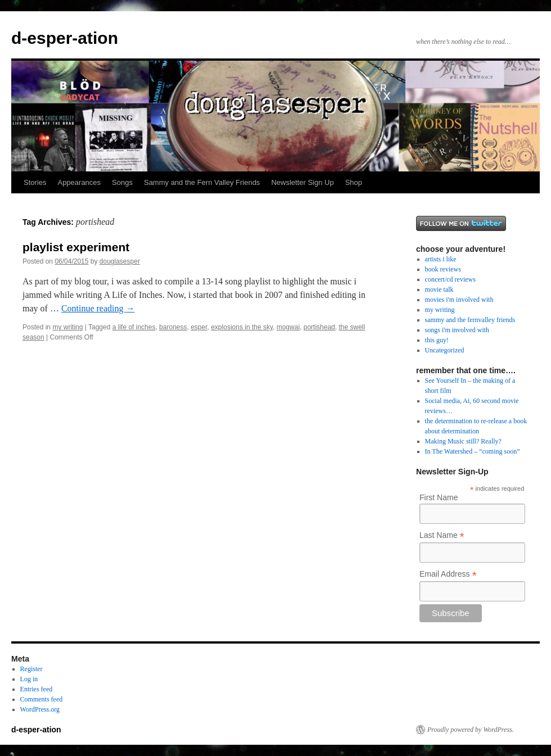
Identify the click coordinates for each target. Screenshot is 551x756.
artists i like (441, 259)
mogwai (288, 327)
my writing (67, 327)
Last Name (442, 535)
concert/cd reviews (450, 279)
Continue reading (98, 308)
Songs (122, 182)
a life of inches (134, 327)
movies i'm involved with (459, 300)
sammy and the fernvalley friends (470, 320)
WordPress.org (40, 709)
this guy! (437, 340)
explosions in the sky (242, 327)
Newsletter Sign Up (302, 182)
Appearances (79, 182)
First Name (439, 497)
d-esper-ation (65, 38)
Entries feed (37, 689)
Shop (354, 182)
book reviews (443, 269)
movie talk (439, 289)
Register (31, 669)
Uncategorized (445, 350)
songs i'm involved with (457, 330)
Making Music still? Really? (463, 441)
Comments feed (42, 699)
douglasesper (120, 261)
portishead (319, 327)
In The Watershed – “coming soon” (473, 451)
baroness (173, 327)
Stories (35, 182)
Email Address (448, 574)
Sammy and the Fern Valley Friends (202, 182)
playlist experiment (76, 247)
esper (199, 327)
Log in (29, 679)
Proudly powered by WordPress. (471, 730)
